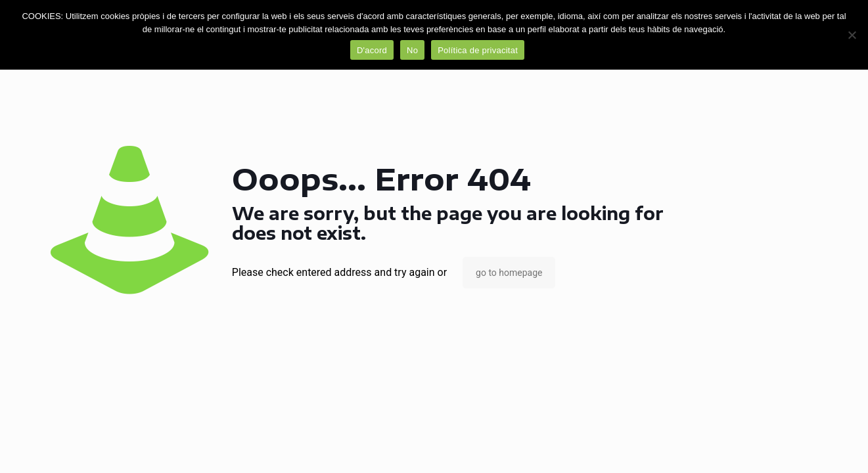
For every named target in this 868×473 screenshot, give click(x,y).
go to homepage (509, 273)
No (412, 50)
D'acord (372, 50)
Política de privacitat (478, 50)
